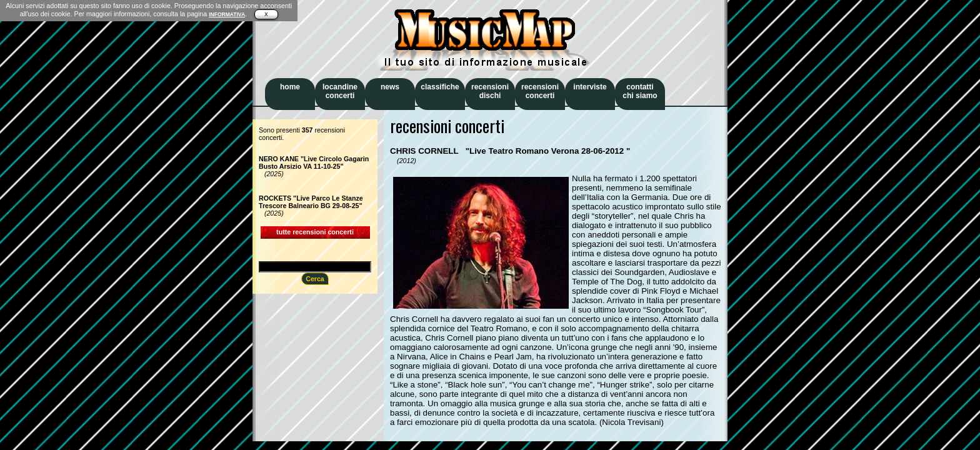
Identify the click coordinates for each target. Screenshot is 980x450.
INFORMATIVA (227, 14)
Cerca (315, 279)
